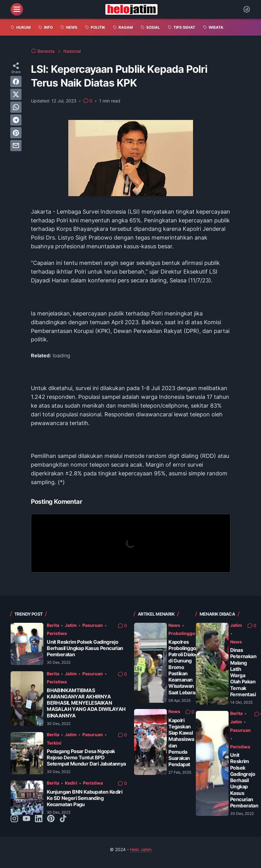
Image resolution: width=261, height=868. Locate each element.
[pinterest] (16, 133)
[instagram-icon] (14, 819)
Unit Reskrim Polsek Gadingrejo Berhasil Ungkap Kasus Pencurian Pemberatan (85, 648)
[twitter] (16, 94)
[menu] (17, 9)
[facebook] (16, 82)
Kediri (71, 783)
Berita (53, 625)
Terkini (54, 743)
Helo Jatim (141, 849)
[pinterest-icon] (51, 819)
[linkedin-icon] (39, 819)
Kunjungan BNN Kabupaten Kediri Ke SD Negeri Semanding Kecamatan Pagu (85, 798)
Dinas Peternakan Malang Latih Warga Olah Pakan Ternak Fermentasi (243, 672)
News (174, 625)
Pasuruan (93, 625)
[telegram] (16, 120)
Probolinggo (182, 633)
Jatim (71, 625)
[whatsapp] (16, 107)
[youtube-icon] (27, 819)
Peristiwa (57, 633)
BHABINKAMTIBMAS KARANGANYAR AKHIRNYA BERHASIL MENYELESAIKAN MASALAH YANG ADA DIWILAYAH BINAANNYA (86, 703)
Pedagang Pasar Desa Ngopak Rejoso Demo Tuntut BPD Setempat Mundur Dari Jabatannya (86, 758)
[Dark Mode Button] (247, 9)
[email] (16, 146)
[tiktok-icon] (63, 819)
